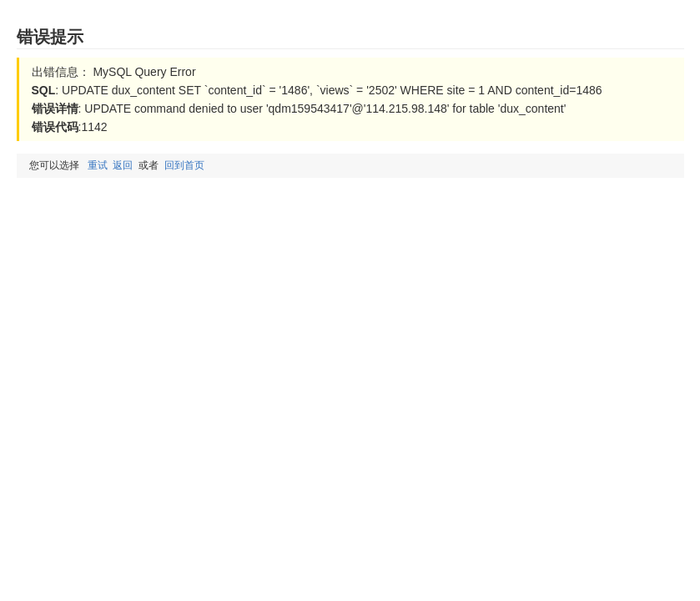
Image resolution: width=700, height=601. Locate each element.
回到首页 (184, 165)
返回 (123, 165)
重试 (98, 165)
